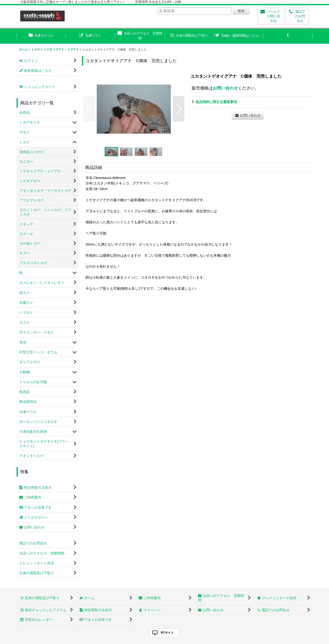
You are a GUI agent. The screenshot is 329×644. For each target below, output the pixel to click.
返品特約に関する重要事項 (214, 102)
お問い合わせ (225, 88)
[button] (288, 36)
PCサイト (167, 633)
